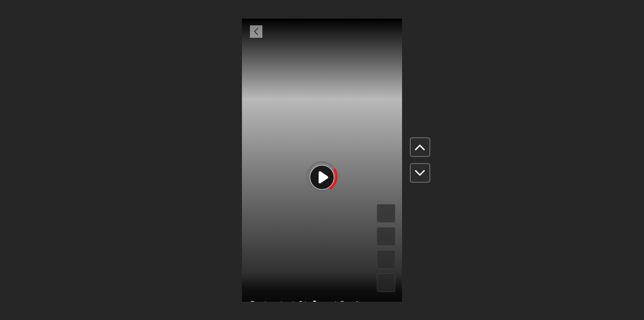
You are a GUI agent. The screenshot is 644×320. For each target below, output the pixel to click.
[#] (386, 260)
